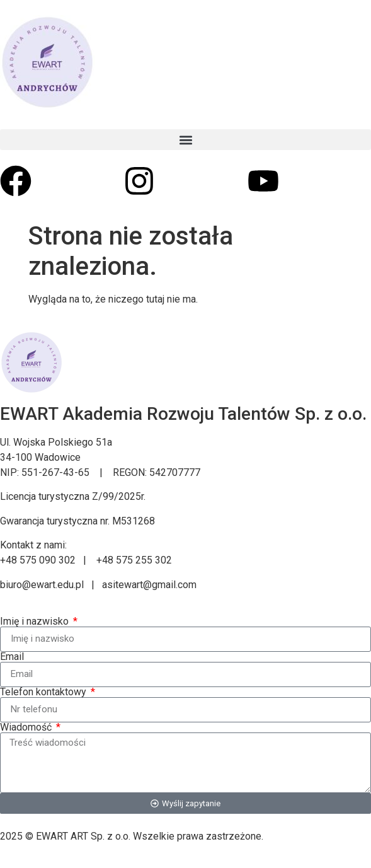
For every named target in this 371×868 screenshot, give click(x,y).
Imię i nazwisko (36, 622)
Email (12, 657)
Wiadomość (27, 727)
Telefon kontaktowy (44, 692)
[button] (185, 140)
